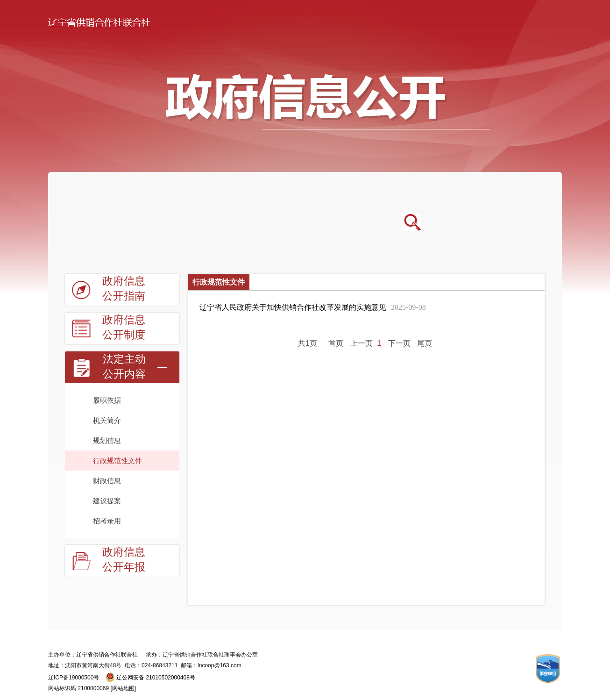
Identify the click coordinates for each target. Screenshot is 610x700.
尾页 (425, 343)
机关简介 (107, 420)
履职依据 (107, 400)
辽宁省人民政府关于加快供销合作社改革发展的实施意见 (313, 307)
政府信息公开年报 (124, 560)
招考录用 (107, 521)
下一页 (399, 343)
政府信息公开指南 (124, 289)
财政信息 (107, 481)
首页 (336, 343)
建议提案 (107, 501)
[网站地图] (123, 688)
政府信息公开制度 (124, 327)
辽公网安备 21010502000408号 (156, 678)
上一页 (362, 343)
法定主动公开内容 (124, 367)
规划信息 (107, 440)
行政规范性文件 (117, 461)
